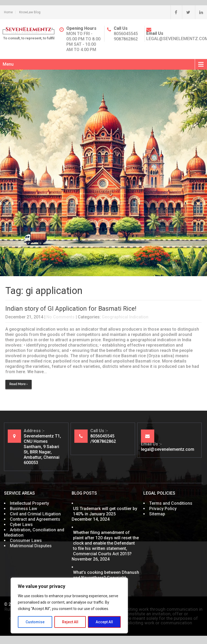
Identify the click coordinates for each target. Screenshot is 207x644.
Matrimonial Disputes (31, 546)
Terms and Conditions (171, 503)
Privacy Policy (163, 509)
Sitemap (157, 514)
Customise (35, 622)
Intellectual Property (29, 503)
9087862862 (126, 39)
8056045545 (126, 34)
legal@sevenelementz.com (168, 449)
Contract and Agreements (35, 519)
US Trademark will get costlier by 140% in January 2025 (105, 511)
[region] (69, 605)
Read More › (19, 384)
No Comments (60, 317)
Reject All (70, 622)
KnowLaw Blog (30, 12)
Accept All (104, 622)
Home (8, 12)
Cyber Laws (21, 525)
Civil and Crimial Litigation (35, 514)
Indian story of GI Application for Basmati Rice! (71, 309)
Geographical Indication (125, 317)
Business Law (23, 509)
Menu (8, 64)
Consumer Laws (26, 540)
